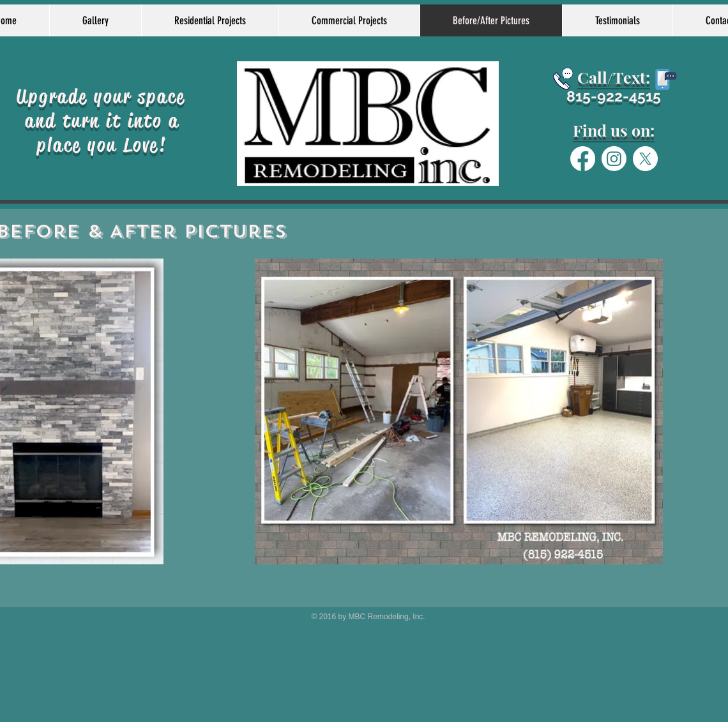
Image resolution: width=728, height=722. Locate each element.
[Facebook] (583, 159)
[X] (645, 159)
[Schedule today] (563, 79)
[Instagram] (614, 159)
